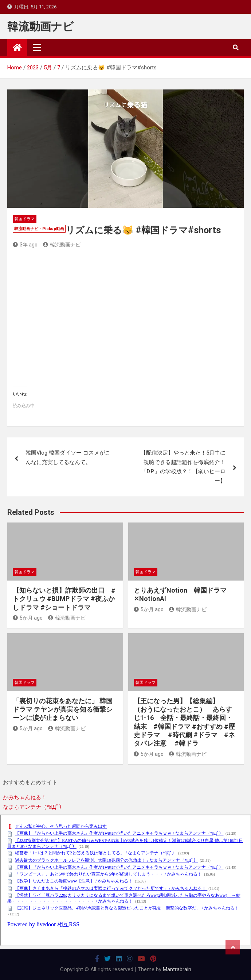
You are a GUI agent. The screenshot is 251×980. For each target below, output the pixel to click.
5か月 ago (28, 618)
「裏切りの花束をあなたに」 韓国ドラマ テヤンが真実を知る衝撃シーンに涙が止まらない (63, 709)
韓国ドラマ (25, 219)
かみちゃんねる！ (25, 797)
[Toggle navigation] (37, 47)
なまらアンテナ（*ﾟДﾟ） (34, 807)
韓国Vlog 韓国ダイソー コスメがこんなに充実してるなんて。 (68, 458)
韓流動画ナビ (40, 26)
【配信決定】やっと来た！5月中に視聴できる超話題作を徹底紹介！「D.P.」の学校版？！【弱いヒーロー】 (183, 467)
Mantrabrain (177, 969)
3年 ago (25, 245)
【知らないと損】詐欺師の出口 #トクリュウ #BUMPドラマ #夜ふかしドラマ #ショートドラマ (64, 599)
